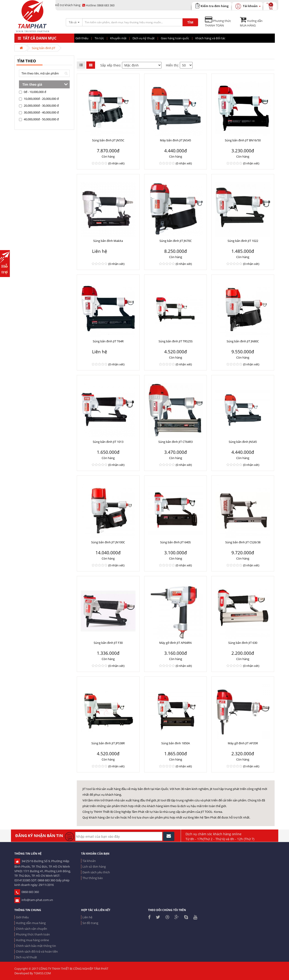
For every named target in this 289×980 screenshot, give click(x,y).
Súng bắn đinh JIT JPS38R (108, 743)
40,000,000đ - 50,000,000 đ (39, 119)
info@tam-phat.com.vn (34, 900)
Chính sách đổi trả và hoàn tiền (37, 951)
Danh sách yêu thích (96, 872)
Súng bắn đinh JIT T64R (108, 341)
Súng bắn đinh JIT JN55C (108, 140)
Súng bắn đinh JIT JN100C (108, 542)
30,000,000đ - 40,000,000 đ (39, 112)
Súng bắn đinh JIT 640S (175, 542)
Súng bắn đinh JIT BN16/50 (243, 140)
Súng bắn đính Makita (108, 241)
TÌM (190, 22)
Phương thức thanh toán (33, 934)
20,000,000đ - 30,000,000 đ (39, 106)
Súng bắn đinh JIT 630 (243, 643)
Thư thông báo (93, 878)
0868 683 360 (98, 5)
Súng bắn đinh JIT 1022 (243, 241)
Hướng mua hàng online (32, 940)
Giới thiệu (22, 917)
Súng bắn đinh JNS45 (243, 442)
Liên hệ (87, 917)
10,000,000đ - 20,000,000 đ (39, 99)
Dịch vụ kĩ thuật (26, 957)
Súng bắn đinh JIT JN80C (243, 341)
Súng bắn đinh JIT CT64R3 (175, 442)
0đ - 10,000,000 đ (33, 92)
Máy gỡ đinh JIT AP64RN (175, 643)
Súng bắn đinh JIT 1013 (108, 442)
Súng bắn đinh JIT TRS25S (176, 341)
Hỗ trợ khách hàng (68, 5)
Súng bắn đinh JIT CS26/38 (243, 542)
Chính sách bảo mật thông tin (36, 946)
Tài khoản (89, 861)
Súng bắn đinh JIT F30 (108, 643)
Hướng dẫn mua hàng (31, 923)
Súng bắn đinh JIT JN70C (176, 241)
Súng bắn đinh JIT (44, 48)
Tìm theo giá (32, 84)
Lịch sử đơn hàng (94, 866)
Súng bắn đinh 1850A (176, 743)
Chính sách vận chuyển (31, 929)
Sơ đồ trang (90, 923)
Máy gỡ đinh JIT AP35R (243, 743)
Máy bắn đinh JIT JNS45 (175, 140)
